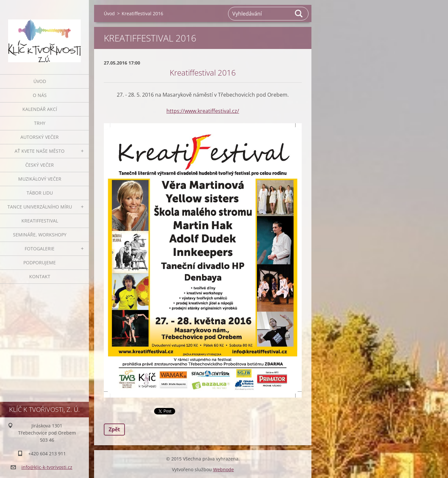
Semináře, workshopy (40, 235)
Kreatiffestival (40, 221)
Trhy (40, 123)
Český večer (40, 165)
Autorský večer (40, 137)
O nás (40, 95)
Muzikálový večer (40, 179)
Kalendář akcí (40, 109)
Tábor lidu (40, 193)
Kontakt (40, 276)
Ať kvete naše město (40, 151)
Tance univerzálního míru (40, 207)
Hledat (299, 14)
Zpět (114, 429)
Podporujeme (40, 263)
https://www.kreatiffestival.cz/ (203, 111)
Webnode (224, 469)
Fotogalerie (40, 249)
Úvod (40, 81)
